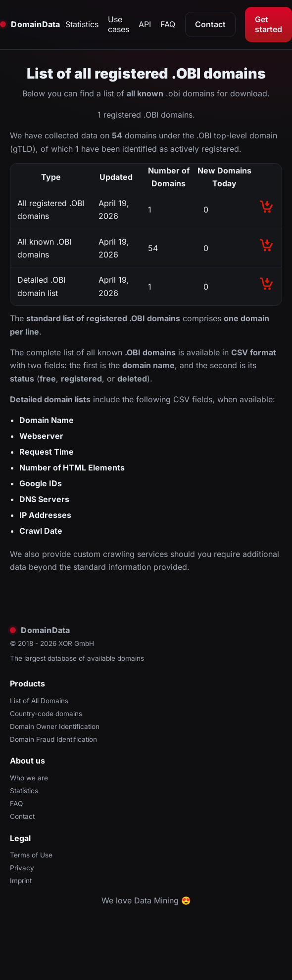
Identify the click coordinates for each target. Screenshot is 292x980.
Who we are (29, 778)
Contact (210, 24)
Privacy (22, 868)
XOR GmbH (76, 643)
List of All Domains (39, 701)
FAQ (168, 24)
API (145, 24)
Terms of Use (31, 855)
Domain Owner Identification (55, 726)
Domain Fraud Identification (53, 739)
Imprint (21, 881)
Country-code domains (46, 714)
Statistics (82, 24)
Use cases (119, 24)
